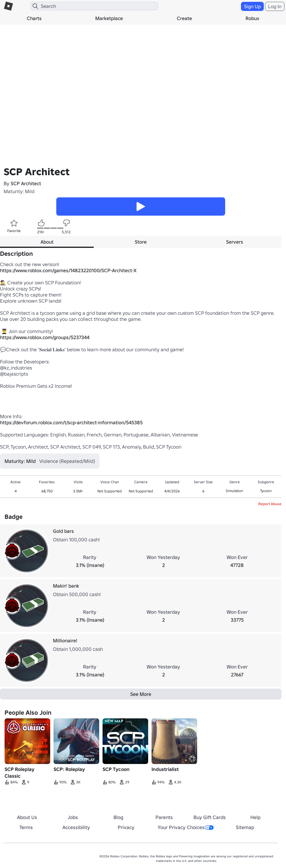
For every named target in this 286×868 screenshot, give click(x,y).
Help (255, 817)
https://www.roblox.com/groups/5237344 (45, 337)
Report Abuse (270, 504)
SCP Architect (26, 183)
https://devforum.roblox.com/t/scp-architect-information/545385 (71, 422)
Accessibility (76, 827)
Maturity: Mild (19, 191)
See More (141, 694)
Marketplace (109, 18)
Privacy (126, 827)
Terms (26, 827)
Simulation (234, 491)
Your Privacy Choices (186, 827)
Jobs (73, 817)
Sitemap (245, 827)
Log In (275, 6)
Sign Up (252, 6)
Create (184, 18)
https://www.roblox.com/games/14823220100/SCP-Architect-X (68, 270)
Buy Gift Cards (210, 817)
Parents (164, 817)
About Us (27, 817)
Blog (118, 817)
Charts (34, 18)
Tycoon (266, 491)
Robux (252, 18)
